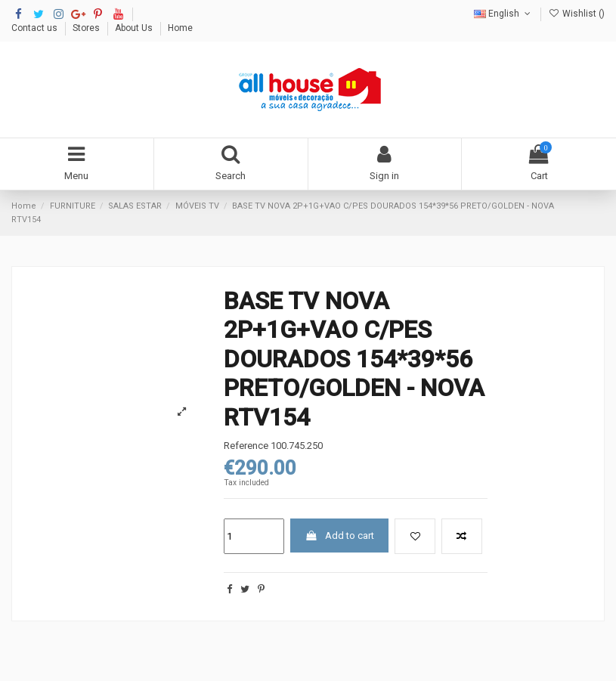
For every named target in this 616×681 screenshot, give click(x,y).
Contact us (36, 28)
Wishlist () (577, 14)
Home (180, 28)
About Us (135, 28)
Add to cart (340, 536)
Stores (87, 28)
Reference (246, 446)
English (503, 14)
